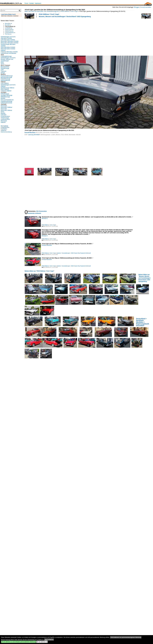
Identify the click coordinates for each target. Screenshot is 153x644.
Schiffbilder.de (9, 28)
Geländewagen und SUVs (8, 58)
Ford (72, 11)
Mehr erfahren (49, 640)
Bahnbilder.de (9, 23)
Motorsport (4, 121)
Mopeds (3, 113)
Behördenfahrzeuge (6, 77)
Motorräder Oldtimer (6, 107)
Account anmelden (146, 7)
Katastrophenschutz (6, 103)
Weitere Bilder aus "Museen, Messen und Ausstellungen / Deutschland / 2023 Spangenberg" (145, 278)
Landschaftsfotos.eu (10, 32)
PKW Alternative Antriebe (8, 47)
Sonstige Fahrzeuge (6, 95)
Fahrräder (4, 115)
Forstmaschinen (5, 116)
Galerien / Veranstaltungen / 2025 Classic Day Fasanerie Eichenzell (74, 253)
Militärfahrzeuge (5, 97)
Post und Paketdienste (7, 100)
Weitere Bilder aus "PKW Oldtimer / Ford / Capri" (39, 271)
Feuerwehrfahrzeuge (7, 76)
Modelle (3, 98)
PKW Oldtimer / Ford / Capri (49, 14)
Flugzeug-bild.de (9, 29)
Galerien (3, 122)
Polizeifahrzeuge (6, 79)
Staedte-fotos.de (9, 31)
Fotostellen (4, 129)
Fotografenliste (5, 127)
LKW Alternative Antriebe (8, 40)
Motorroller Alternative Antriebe (10, 43)
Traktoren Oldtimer (6, 91)
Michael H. (45, 218)
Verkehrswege (5, 118)
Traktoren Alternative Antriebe (9, 52)
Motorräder (4, 106)
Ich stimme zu (42, 642)
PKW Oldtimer (65, 11)
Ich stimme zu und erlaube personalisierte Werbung (19, 642)
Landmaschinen (5, 119)
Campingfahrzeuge (6, 56)
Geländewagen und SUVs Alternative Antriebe (8, 38)
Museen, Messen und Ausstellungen (7, 60)
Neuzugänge (4, 126)
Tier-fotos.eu (8, 34)
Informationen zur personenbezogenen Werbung (126, 637)
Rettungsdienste (5, 80)
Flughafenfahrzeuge (6, 101)
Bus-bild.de (8, 25)
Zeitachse (4, 130)
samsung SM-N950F (34, 135)
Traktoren (3, 71)
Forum (26, 3)
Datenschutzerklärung (6, 132)
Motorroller (4, 109)
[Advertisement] (45, 36)
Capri (76, 11)
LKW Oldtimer (5, 83)
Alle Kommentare (41, 211)
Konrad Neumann (30, 133)
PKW (2, 62)
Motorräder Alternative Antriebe (10, 41)
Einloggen (137, 7)
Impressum (38, 3)
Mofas (3, 112)
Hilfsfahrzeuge (5, 94)
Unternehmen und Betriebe (8, 53)
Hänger (3, 73)
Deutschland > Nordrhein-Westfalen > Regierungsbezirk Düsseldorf (143, 322)
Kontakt (32, 3)
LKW (2, 70)
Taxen (2, 64)
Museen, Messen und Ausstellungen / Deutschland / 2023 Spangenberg (65, 17)
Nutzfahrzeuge (5, 68)
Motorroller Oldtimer (6, 110)
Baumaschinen (5, 67)
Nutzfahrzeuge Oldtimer (8, 88)
